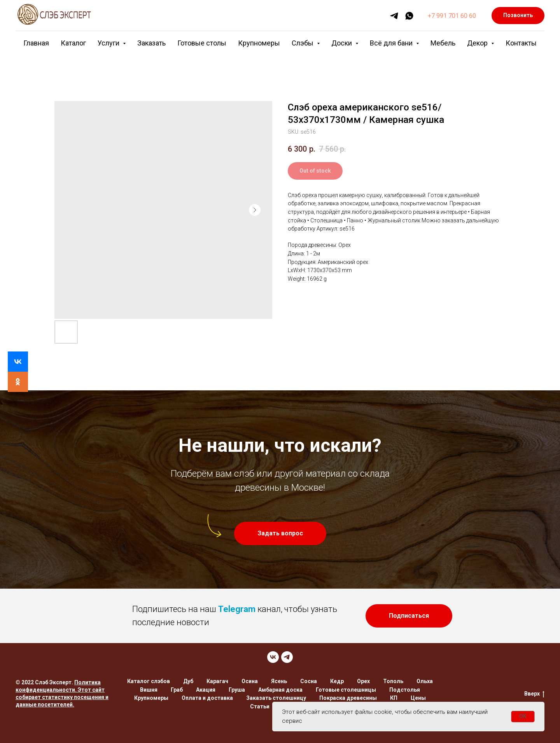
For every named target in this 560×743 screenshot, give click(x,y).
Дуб (188, 681)
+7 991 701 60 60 (452, 16)
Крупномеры (259, 43)
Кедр (337, 681)
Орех (363, 681)
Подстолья (405, 690)
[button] (280, 533)
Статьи (260, 706)
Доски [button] (342, 43)
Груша (237, 690)
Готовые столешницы (346, 690)
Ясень (279, 681)
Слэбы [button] (303, 43)
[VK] (273, 657)
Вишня (149, 690)
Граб (177, 690)
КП (394, 698)
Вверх (534, 694)
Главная (36, 43)
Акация (206, 690)
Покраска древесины (348, 698)
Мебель (443, 43)
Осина (250, 681)
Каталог (73, 43)
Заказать (151, 43)
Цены (418, 698)
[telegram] (394, 16)
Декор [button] (478, 43)
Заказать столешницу (276, 698)
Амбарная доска (280, 690)
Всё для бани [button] (392, 43)
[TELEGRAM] (287, 657)
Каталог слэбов (149, 681)
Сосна (309, 681)
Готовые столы (202, 43)
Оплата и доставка (207, 698)
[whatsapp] (409, 16)
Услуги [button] (109, 43)
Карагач (217, 681)
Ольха (425, 681)
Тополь (393, 681)
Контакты (521, 43)
